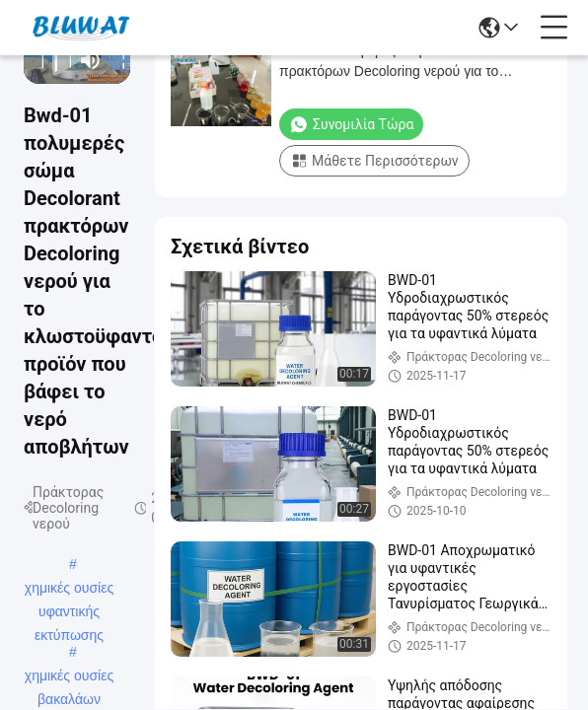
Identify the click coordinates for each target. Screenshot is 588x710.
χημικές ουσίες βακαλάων (69, 677)
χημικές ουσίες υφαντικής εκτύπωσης (69, 590)
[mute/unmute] (91, 60)
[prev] (37, 60)
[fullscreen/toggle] (117, 60)
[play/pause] (50, 60)
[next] (64, 60)
